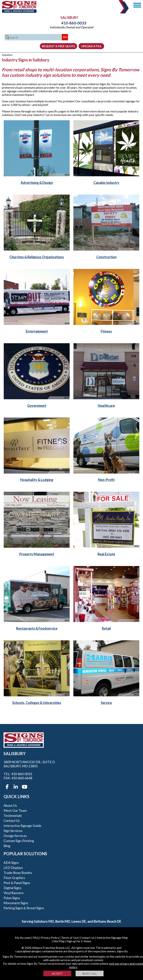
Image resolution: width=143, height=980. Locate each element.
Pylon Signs (12, 898)
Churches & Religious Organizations (37, 257)
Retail (106, 628)
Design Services (15, 836)
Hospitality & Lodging (37, 480)
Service (106, 703)
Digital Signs (12, 888)
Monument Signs (16, 903)
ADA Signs (11, 863)
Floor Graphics (14, 878)
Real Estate (106, 554)
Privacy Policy (50, 938)
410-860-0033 (71, 23)
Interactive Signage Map (112, 938)
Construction (106, 257)
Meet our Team (15, 810)
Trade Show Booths (18, 873)
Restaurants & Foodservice (37, 628)
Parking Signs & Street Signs (24, 908)
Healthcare (106, 406)
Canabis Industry (106, 183)
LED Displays (13, 868)
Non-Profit (106, 480)
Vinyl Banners (14, 893)
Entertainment (37, 331)
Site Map (59, 941)
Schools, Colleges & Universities (37, 703)
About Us (10, 805)
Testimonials (13, 815)
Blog (7, 846)
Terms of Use (70, 938)
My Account (23, 938)
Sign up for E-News (79, 941)
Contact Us (12, 821)
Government (37, 406)
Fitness (106, 331)
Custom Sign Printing (19, 841)
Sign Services (13, 831)
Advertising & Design (37, 183)
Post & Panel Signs (17, 883)
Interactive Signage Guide (22, 826)
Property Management (37, 554)
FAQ (36, 938)
